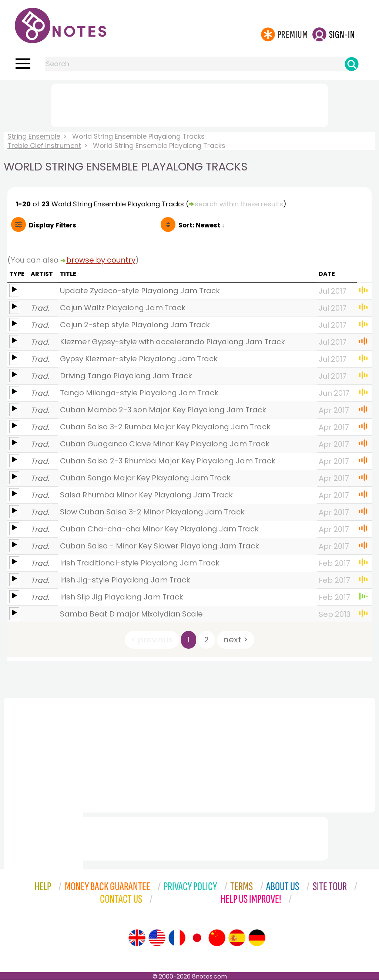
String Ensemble (34, 136)
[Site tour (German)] (257, 938)
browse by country (101, 260)
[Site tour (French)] (177, 938)
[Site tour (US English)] (157, 938)
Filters (53, 225)
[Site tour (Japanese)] (197, 938)
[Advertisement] (189, 104)
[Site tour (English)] (137, 938)
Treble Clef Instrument (44, 146)
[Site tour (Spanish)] (237, 938)
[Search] (352, 64)
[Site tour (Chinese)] (217, 938)
